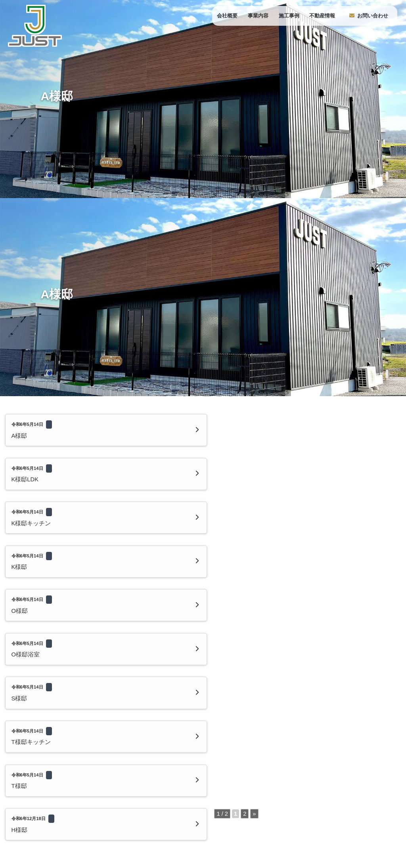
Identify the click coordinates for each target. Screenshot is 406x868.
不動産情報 (322, 16)
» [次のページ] (178, 552)
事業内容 (258, 16)
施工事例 (289, 16)
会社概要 (227, 16)
